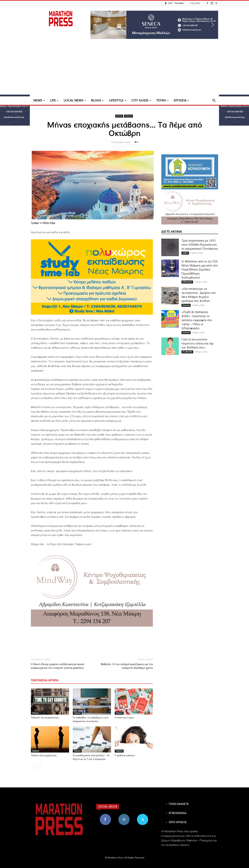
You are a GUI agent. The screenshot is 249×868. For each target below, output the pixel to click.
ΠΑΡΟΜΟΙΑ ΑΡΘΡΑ (45, 680)
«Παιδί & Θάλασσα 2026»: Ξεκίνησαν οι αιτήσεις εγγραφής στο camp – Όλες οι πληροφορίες (197, 320)
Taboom (128, 116)
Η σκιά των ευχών (124, 718)
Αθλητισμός (187, 282)
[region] (154, 25)
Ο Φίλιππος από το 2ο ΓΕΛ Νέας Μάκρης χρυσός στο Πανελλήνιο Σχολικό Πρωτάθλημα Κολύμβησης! (200, 270)
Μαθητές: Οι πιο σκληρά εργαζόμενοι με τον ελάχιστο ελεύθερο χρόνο (127, 666)
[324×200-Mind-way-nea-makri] (92, 589)
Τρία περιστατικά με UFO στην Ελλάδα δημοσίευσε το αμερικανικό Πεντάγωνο (200, 245)
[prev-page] (33, 766)
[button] (154, 25)
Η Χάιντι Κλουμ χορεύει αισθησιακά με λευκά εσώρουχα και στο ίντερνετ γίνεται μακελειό (57, 666)
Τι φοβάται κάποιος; (125, 756)
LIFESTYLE (118, 100)
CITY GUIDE (141, 100)
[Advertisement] (124, 70)
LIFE (54, 100)
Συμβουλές (187, 352)
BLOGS (97, 100)
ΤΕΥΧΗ (162, 100)
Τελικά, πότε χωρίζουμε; (44, 756)
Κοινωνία (186, 305)
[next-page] (39, 766)
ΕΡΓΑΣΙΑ (181, 100)
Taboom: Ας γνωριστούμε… (46, 718)
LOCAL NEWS (75, 100)
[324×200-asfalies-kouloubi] (190, 172)
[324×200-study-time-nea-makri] (92, 277)
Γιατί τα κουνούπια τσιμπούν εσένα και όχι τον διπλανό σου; (197, 344)
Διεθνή (185, 253)
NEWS (39, 100)
